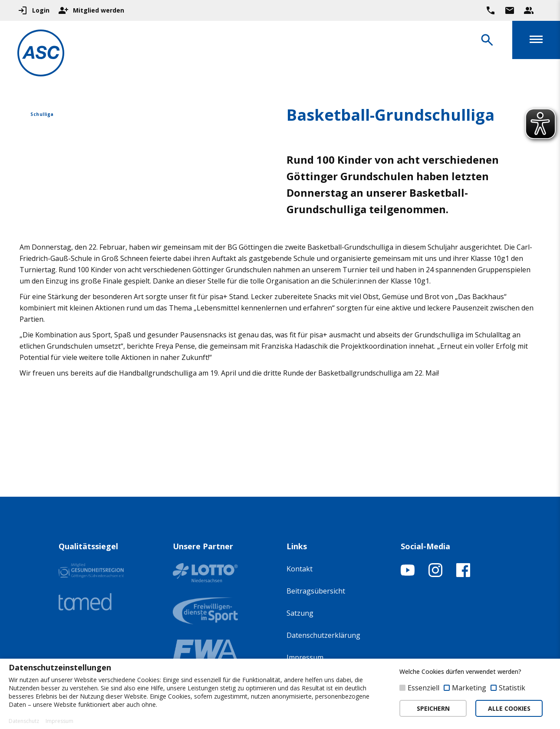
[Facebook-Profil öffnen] (463, 574)
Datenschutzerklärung (323, 635)
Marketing (469, 688)
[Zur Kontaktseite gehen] (510, 10)
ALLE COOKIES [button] (509, 708)
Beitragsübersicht (316, 591)
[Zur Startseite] (41, 54)
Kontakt (300, 569)
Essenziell (423, 688)
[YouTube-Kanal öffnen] (408, 574)
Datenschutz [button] (24, 721)
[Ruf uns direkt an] (491, 10)
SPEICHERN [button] (433, 708)
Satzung (300, 613)
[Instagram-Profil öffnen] (435, 574)
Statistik (512, 688)
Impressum (305, 657)
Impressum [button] (59, 721)
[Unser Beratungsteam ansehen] (529, 10)
